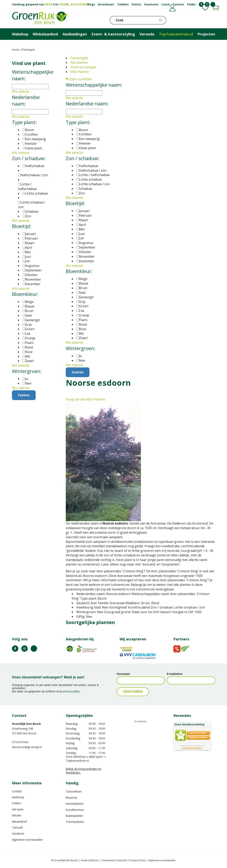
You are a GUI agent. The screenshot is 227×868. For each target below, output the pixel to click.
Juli (80, 238)
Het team (18, 809)
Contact (17, 791)
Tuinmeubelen (75, 822)
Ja (79, 356)
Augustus (85, 243)
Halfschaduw (87, 166)
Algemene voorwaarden (27, 840)
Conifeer (84, 134)
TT (34, 649)
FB (15, 649)
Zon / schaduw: (83, 158)
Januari (83, 211)
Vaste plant (86, 148)
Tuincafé (17, 827)
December (85, 261)
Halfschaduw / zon (91, 170)
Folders (17, 803)
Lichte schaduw (89, 179)
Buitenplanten (74, 816)
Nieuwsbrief (20, 822)
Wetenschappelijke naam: (94, 85)
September (86, 247)
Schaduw (84, 189)
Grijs (81, 302)
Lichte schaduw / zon (93, 184)
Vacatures (18, 834)
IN (25, 649)
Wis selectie (74, 98)
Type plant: (78, 122)
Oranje (83, 315)
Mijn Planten (80, 72)
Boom (82, 130)
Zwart (82, 338)
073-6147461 (20, 742)
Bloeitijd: (75, 203)
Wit (80, 334)
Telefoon (212, 20)
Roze (81, 329)
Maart (82, 220)
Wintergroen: (81, 348)
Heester (84, 143)
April (81, 225)
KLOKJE (202, 20)
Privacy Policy (138, 860)
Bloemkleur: (79, 271)
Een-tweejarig (88, 139)
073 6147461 (79, 4)
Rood (82, 324)
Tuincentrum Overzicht (114, 860)
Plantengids (79, 58)
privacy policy (71, 691)
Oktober (84, 252)
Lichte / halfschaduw (93, 175)
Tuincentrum (74, 792)
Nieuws (17, 815)
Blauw (82, 283)
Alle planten (79, 63)
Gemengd (85, 297)
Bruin (82, 288)
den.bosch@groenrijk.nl (27, 747)
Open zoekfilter (79, 79)
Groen (82, 306)
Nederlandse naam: (87, 103)
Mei (80, 229)
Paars (82, 320)
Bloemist (71, 798)
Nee (81, 360)
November (86, 256)
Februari (84, 215)
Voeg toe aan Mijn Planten (86, 399)
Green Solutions (90, 860)
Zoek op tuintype (83, 67)
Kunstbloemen (75, 810)
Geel (81, 293)
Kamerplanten (75, 804)
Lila (80, 311)
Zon (81, 193)
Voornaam (123, 674)
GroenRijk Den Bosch (26, 724)
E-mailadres (175, 674)
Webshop (18, 797)
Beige (82, 279)
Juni (81, 234)
